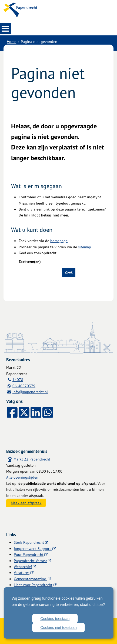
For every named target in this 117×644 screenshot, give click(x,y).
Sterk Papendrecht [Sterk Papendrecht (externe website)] (29, 542)
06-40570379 (24, 386)
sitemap (85, 247)
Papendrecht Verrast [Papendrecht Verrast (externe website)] (30, 561)
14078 (18, 380)
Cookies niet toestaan (59, 628)
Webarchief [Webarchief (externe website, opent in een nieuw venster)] (23, 567)
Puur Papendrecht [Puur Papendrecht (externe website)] (29, 554)
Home (11, 41)
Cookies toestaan (55, 619)
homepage (59, 241)
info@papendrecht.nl (30, 392)
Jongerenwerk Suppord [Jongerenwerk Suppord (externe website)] (33, 548)
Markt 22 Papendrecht (28, 459)
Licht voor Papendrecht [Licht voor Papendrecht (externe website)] (33, 585)
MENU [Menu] (5, 29)
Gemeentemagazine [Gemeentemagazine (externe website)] (30, 579)
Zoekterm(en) (30, 262)
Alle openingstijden (22, 477)
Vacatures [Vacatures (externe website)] (22, 573)
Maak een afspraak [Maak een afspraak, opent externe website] (26, 503)
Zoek (69, 272)
